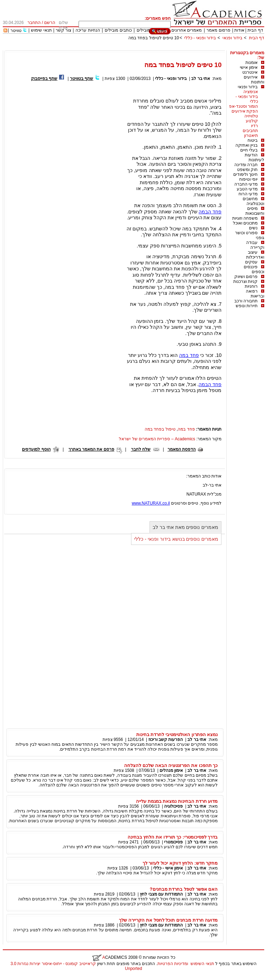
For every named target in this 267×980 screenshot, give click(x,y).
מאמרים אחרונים (187, 30)
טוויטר (16, 31)
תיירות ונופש (247, 306)
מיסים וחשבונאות (255, 211)
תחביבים (250, 131)
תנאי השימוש (202, 964)
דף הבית (255, 30)
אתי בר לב (201, 79)
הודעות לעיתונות (254, 157)
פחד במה (189, 355)
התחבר (34, 23)
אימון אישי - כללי (168, 868)
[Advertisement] (138, 48)
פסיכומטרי (173, 842)
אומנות (252, 63)
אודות (239, 30)
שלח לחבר (141, 449)
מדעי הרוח (248, 194)
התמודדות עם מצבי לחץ (161, 894)
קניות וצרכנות (245, 281)
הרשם (50, 23)
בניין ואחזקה (246, 145)
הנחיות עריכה (88, 30)
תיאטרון (251, 136)
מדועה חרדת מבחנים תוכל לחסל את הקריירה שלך (168, 920)
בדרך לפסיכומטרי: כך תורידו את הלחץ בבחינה (173, 837)
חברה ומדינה (246, 165)
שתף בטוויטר (82, 79)
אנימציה (251, 92)
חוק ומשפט (247, 170)
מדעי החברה (246, 184)
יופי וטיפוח (248, 179)
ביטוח (253, 140)
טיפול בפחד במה (160, 429)
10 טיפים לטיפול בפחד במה (154, 38)
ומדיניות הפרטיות (173, 964)
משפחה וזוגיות (245, 218)
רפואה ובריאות (255, 294)
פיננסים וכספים (254, 269)
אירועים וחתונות (254, 80)
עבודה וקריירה (255, 245)
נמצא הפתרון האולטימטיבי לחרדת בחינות (177, 734)
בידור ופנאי (232, 38)
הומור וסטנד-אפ (244, 106)
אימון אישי (249, 67)
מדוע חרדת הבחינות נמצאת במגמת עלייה (177, 801)
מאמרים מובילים (151, 30)
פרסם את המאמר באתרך (91, 449)
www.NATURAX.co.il (151, 503)
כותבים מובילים (118, 30)
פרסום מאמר (218, 30)
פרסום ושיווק (246, 277)
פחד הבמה (210, 212)
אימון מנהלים (171, 770)
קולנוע (252, 121)
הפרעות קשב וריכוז (166, 740)
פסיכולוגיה (173, 806)
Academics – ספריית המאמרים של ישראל (157, 439)
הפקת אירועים (245, 111)
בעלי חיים (249, 150)
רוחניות (251, 286)
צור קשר (63, 30)
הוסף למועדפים (36, 449)
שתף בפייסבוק (44, 79)
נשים (253, 228)
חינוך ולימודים (245, 174)
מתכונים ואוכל (245, 223)
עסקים (251, 262)
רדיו (254, 126)
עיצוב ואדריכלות (255, 255)
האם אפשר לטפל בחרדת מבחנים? (184, 889)
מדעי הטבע (247, 189)
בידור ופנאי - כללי (200, 38)
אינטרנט (250, 72)
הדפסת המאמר (182, 449)
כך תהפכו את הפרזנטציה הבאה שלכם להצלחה (171, 765)
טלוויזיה (251, 116)
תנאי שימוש (41, 30)
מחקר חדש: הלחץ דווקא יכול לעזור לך (180, 863)
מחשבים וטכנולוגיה (253, 201)
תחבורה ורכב (246, 301)
